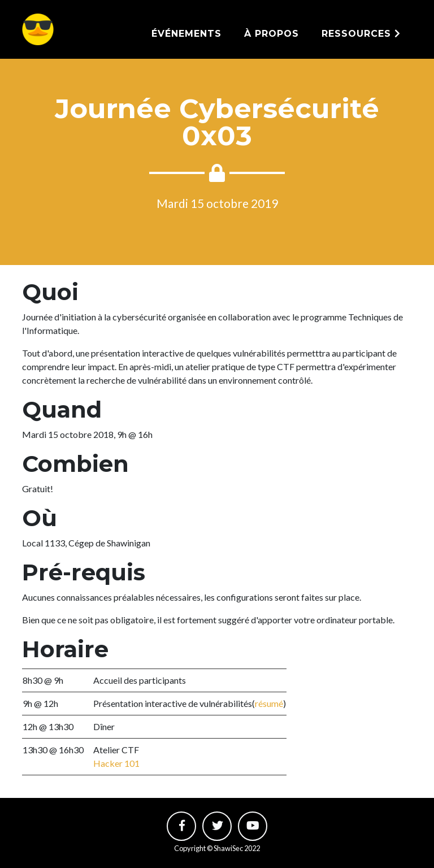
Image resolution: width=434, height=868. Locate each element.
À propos (272, 34)
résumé (269, 703)
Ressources (361, 34)
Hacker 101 (116, 763)
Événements (186, 34)
